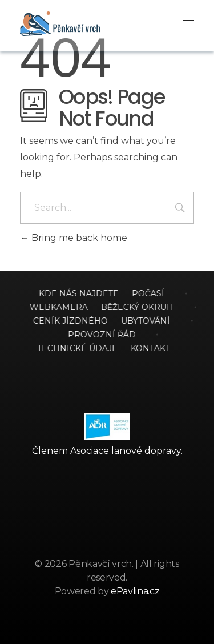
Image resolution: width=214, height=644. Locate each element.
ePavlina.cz (135, 591)
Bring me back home (74, 238)
